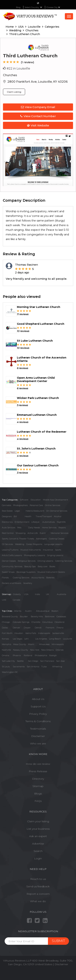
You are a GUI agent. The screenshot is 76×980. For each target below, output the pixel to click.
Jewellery (28, 583)
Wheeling (57, 667)
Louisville (68, 639)
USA (26, 594)
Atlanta (18, 611)
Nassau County (21, 650)
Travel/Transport (44, 516)
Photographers (20, 505)
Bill (15, 516)
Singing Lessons (55, 555)
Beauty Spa (30, 566)
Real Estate (7, 511)
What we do (38, 901)
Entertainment (22, 522)
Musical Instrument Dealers (51, 572)
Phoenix (17, 655)
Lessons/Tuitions (10, 550)
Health (28, 516)
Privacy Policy (38, 714)
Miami (31, 644)
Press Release (38, 771)
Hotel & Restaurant (35, 511)
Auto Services (9, 528)
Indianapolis (44, 633)
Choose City (53, 7)
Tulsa (44, 667)
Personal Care (36, 505)
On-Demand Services (57, 511)
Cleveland (59, 622)
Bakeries (50, 578)
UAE (4, 600)
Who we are (38, 743)
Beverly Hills (37, 617)
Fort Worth (7, 633)
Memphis (7, 644)
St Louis (6, 667)
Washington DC (10, 672)
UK (47, 594)
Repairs (62, 528)
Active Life (33, 533)
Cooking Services (21, 578)
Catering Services (64, 561)
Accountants (38, 578)
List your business (38, 829)
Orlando (60, 650)
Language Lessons (53, 544)
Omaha (5, 655)
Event (43, 533)
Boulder (24, 617)
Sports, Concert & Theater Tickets (18, 539)
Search (38, 851)
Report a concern (38, 894)
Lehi (26, 639)
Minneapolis (58, 644)
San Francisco (47, 661)
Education (36, 500)
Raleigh (53, 655)
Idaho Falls (31, 633)
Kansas (5, 639)
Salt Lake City (8, 661)
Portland (28, 655)
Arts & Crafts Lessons (12, 555)
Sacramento (19, 667)
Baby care (43, 566)
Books (52, 566)
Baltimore (50, 617)
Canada (17, 600)
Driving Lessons (45, 561)
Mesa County (20, 644)
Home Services (49, 528)
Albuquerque (43, 611)
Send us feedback (38, 886)
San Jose (60, 661)
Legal (17, 511)
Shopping (21, 533)
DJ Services (7, 544)
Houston (19, 633)
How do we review (38, 764)
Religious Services (27, 561)
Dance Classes (9, 561)
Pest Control (8, 533)
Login (38, 858)
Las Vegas (18, 639)
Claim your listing (38, 821)
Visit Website (38, 125)
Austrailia (62, 594)
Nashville (6, 650)
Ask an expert (38, 836)
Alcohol (58, 516)
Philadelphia (41, 655)
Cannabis (7, 505)
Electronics (7, 522)
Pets (19, 528)
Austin (28, 611)
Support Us (38, 706)
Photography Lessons (34, 555)
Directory (38, 779)
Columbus (47, 622)
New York (35, 650)
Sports (58, 550)
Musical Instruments (31, 550)
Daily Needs (34, 528)
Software (24, 500)
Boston (55, 611)
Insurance (48, 550)
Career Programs (34, 544)
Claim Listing (14, 92)
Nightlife (61, 522)
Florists (5, 578)
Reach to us (38, 879)
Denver (16, 628)
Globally (17, 594)
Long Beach (55, 639)
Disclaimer (38, 736)
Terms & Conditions (38, 721)
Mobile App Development (55, 500)
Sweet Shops (8, 572)
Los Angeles (41, 639)
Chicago (6, 622)
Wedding (20, 544)
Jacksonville (58, 633)
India (37, 594)
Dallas (5, 628)
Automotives (49, 522)
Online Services (53, 505)
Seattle (20, 661)
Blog (18, 7)
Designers (7, 516)
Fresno (60, 628)
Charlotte (36, 622)
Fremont (50, 628)
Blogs (38, 794)
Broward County (10, 617)
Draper (27, 628)
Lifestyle (35, 522)
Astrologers (41, 539)
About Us (38, 699)
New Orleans (47, 650)
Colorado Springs (21, 622)
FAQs (38, 801)
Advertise (38, 844)
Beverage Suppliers (26, 572)
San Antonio (33, 667)
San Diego (33, 661)
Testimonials (38, 729)
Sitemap (38, 786)
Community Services (12, 566)
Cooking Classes (57, 539)
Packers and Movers (12, 583)
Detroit (38, 628)
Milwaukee (44, 644)
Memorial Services (60, 533)
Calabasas (61, 617)
